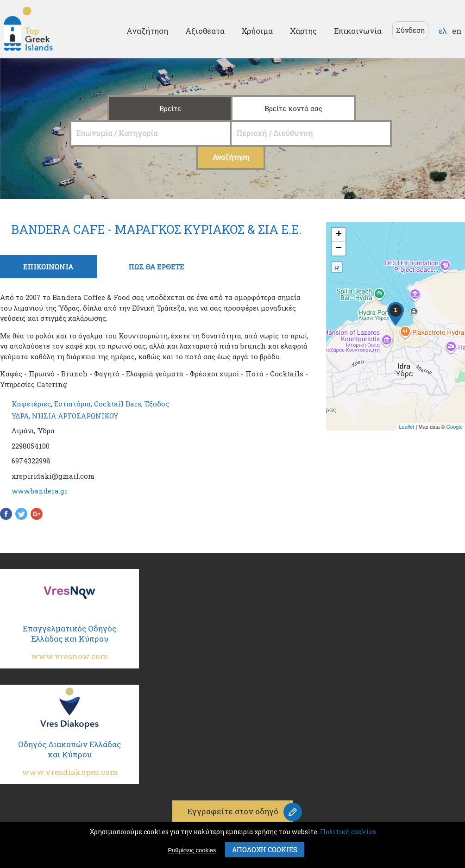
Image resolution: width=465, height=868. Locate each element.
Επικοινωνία (358, 31)
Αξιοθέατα (205, 31)
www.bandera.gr (40, 491)
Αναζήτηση (147, 31)
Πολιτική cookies (348, 832)
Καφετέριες (31, 404)
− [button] (339, 249)
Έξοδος (157, 404)
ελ (443, 31)
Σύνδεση (410, 30)
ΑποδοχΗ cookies (265, 850)
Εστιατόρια (72, 404)
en (457, 31)
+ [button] (339, 235)
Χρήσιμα (257, 31)
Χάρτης (303, 31)
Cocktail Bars (118, 404)
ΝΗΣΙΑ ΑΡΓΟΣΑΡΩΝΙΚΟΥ (75, 416)
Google (455, 427)
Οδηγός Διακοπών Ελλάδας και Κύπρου (69, 762)
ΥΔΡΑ (20, 416)
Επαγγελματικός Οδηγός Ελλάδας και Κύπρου (69, 646)
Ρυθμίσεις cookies (192, 851)
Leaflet (406, 427)
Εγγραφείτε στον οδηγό (233, 811)
